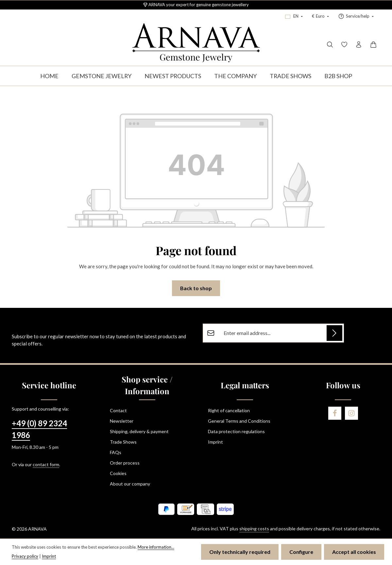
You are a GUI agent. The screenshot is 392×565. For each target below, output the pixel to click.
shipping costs (254, 529)
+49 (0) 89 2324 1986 (39, 429)
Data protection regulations (236, 431)
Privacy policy (25, 556)
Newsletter (122, 421)
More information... (156, 547)
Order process (125, 463)
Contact (118, 410)
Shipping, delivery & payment (139, 431)
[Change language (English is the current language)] (294, 16)
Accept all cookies (354, 552)
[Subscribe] (334, 333)
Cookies (118, 473)
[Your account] (359, 44)
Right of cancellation (229, 410)
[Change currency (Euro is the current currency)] (320, 16)
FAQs (116, 452)
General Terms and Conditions (239, 421)
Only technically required (240, 552)
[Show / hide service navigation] (356, 16)
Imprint (215, 442)
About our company (130, 484)
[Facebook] (335, 413)
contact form (46, 464)
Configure (301, 552)
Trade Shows (123, 442)
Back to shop (196, 288)
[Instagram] (351, 413)
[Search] (330, 44)
